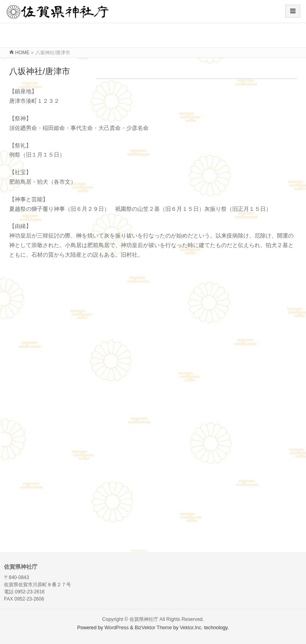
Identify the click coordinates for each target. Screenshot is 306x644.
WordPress (117, 628)
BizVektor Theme (153, 628)
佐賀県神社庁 (144, 619)
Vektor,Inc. (191, 628)
